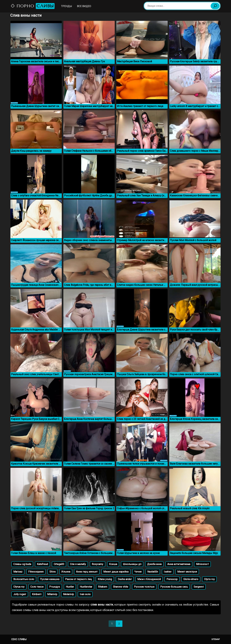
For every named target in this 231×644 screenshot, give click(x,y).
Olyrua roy (19, 587)
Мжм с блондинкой (149, 579)
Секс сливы (19, 639)
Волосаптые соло (24, 579)
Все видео (84, 6)
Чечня (138, 572)
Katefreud (42, 564)
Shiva (52, 572)
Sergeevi (199, 587)
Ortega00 (59, 564)
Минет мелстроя (187, 572)
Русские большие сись (174, 587)
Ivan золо (85, 594)
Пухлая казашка (50, 579)
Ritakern (103, 587)
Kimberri (37, 594)
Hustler (70, 587)
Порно (33, 6)
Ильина (66, 572)
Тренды (67, 6)
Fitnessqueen (36, 572)
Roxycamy (98, 564)
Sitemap (216, 639)
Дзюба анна (154, 564)
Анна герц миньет (87, 572)
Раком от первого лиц (79, 579)
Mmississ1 (202, 564)
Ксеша (113, 564)
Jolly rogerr (20, 594)
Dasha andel (125, 579)
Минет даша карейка (116, 572)
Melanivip (68, 594)
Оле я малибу (78, 564)
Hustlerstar (86, 587)
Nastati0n (153, 572)
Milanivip (52, 594)
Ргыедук (55, 587)
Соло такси (37, 587)
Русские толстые (144, 587)
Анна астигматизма (179, 564)
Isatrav (168, 572)
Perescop (172, 579)
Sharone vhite (121, 587)
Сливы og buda (22, 564)
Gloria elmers (191, 579)
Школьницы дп (132, 564)
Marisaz (18, 572)
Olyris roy (209, 579)
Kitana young (105, 579)
